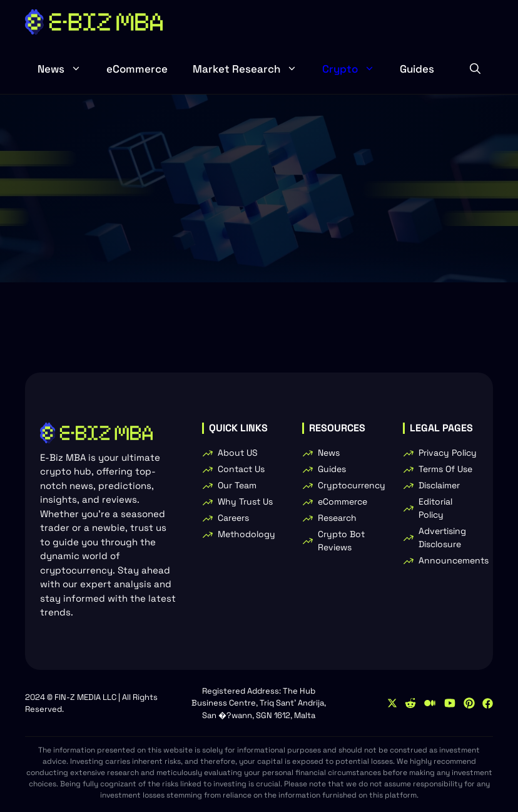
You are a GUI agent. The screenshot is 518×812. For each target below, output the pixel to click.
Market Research (251, 69)
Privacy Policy (448, 453)
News (66, 69)
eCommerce (137, 69)
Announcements (454, 560)
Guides (417, 69)
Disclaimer (439, 485)
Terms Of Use (445, 469)
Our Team (237, 485)
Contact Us (241, 469)
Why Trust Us (245, 501)
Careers (233, 518)
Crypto (355, 69)
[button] (475, 69)
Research (337, 518)
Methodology (246, 534)
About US (238, 453)
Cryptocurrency (352, 485)
